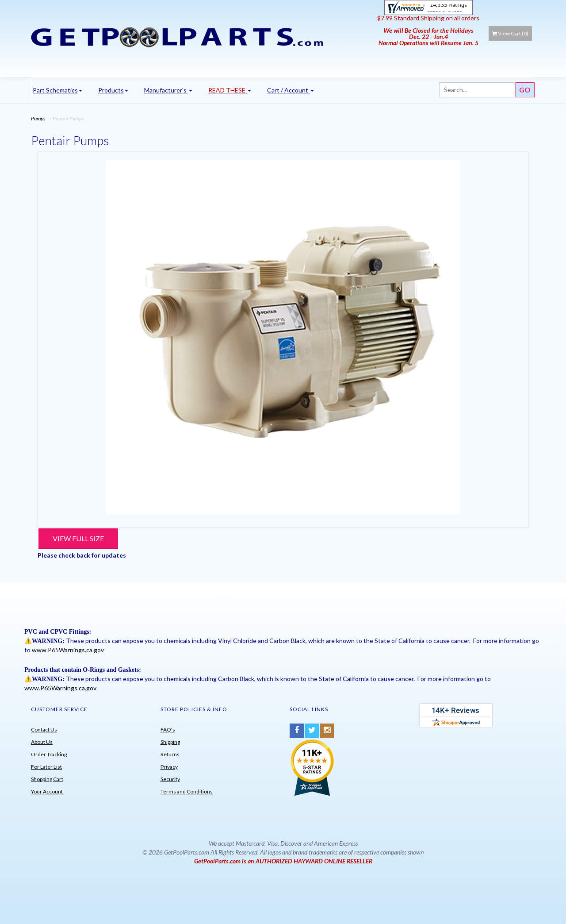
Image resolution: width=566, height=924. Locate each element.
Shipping (170, 742)
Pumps (38, 118)
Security (170, 779)
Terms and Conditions (187, 791)
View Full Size (78, 538)
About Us (42, 742)
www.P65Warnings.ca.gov (68, 650)
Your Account (47, 791)
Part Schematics (57, 90)
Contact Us (44, 730)
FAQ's (168, 730)
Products (113, 90)
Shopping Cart (47, 779)
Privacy (169, 767)
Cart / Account (291, 90)
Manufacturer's (168, 90)
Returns (170, 754)
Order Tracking (49, 754)
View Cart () (510, 33)
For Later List (46, 767)
